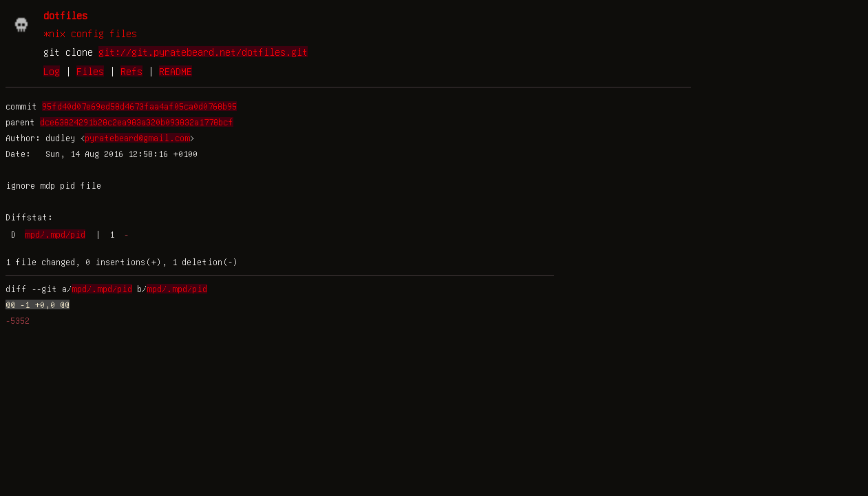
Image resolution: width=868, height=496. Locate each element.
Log (52, 71)
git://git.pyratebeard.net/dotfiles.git (203, 52)
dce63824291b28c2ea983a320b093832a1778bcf (137, 122)
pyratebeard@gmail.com (137, 138)
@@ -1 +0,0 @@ (38, 304)
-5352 (18, 320)
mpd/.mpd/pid (55, 234)
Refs (131, 71)
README (176, 71)
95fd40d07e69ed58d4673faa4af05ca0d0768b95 (139, 106)
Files (90, 71)
